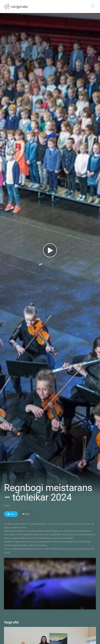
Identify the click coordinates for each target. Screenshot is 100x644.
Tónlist (7, 506)
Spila (11, 514)
